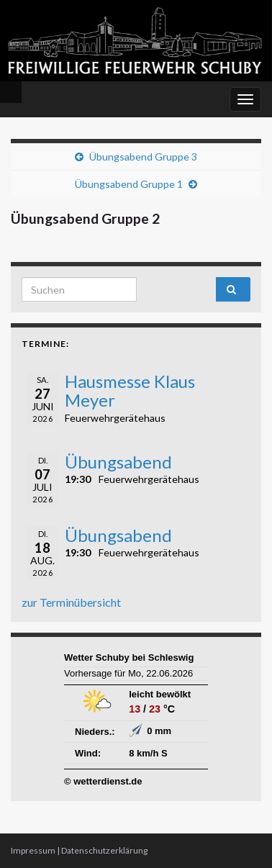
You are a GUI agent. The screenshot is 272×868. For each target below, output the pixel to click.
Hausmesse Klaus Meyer (130, 390)
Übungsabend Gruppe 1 (129, 184)
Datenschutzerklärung (104, 850)
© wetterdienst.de (103, 781)
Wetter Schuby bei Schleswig (129, 657)
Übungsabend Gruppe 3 (143, 157)
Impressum (33, 850)
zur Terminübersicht (71, 602)
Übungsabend (118, 462)
